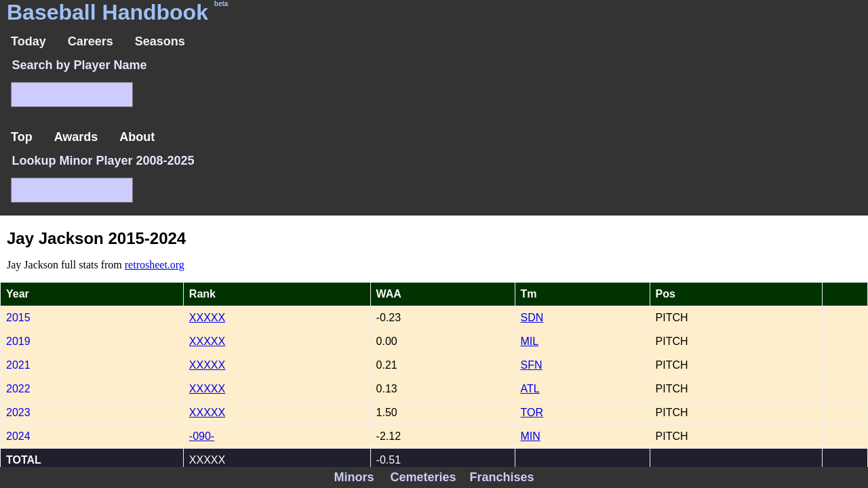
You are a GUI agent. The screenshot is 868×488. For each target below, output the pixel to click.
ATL (530, 389)
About (137, 137)
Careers (91, 41)
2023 (18, 412)
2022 (18, 389)
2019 (18, 341)
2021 (18, 365)
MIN (531, 436)
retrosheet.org (155, 265)
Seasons (160, 41)
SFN (532, 365)
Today (28, 41)
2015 (18, 318)
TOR (532, 412)
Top (22, 137)
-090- (202, 436)
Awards (76, 137)
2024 (18, 436)
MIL (530, 341)
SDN (532, 318)
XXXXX (207, 318)
